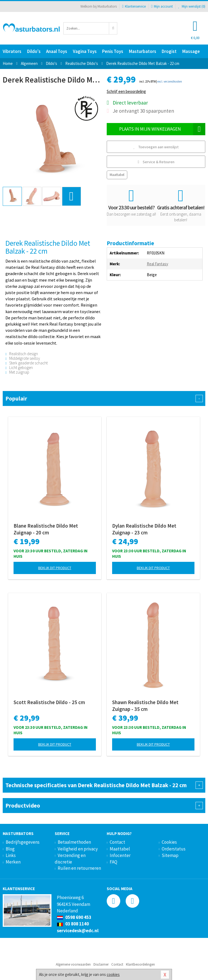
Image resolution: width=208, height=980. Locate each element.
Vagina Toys (85, 51)
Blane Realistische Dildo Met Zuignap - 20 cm (46, 529)
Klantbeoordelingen (140, 964)
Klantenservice (134, 6)
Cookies (169, 842)
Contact (117, 842)
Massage (191, 51)
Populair (104, 398)
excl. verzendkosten (170, 81)
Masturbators (143, 51)
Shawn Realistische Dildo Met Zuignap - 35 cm (145, 706)
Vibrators (12, 51)
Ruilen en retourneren (79, 868)
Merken (13, 862)
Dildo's (34, 51)
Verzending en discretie (70, 859)
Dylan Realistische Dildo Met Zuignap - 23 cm (144, 529)
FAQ (113, 862)
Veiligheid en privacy (78, 849)
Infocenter (120, 855)
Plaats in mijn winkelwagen (162, 129)
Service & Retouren (156, 162)
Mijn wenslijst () (192, 6)
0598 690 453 (74, 917)
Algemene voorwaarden (73, 964)
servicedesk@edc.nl (78, 931)
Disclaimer (101, 964)
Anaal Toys (57, 51)
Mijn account (162, 6)
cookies (113, 974)
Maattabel (117, 175)
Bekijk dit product (55, 568)
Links (11, 855)
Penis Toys (113, 51)
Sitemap (170, 855)
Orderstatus (174, 849)
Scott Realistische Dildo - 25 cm (49, 702)
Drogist (169, 51)
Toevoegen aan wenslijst (156, 147)
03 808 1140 (73, 924)
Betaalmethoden (74, 842)
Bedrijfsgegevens (23, 842)
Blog (10, 849)
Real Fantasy (157, 264)
